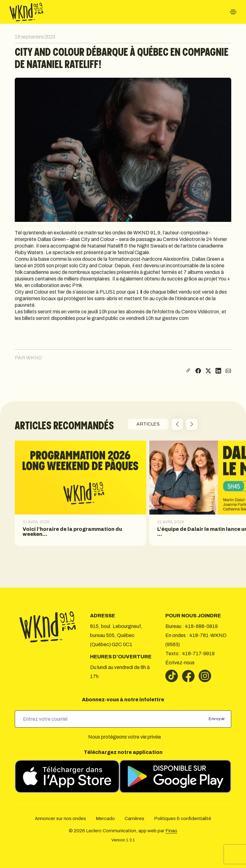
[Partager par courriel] (228, 371)
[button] (177, 424)
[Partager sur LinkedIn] (218, 371)
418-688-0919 (201, 626)
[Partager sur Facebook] (198, 371)
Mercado (105, 818)
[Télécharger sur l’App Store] (67, 776)
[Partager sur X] (208, 371)
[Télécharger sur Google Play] (175, 776)
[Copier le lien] (187, 371)
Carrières (134, 818)
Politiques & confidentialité (183, 818)
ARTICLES (148, 424)
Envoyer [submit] (217, 719)
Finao (171, 831)
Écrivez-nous (180, 663)
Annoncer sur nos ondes (60, 818)
